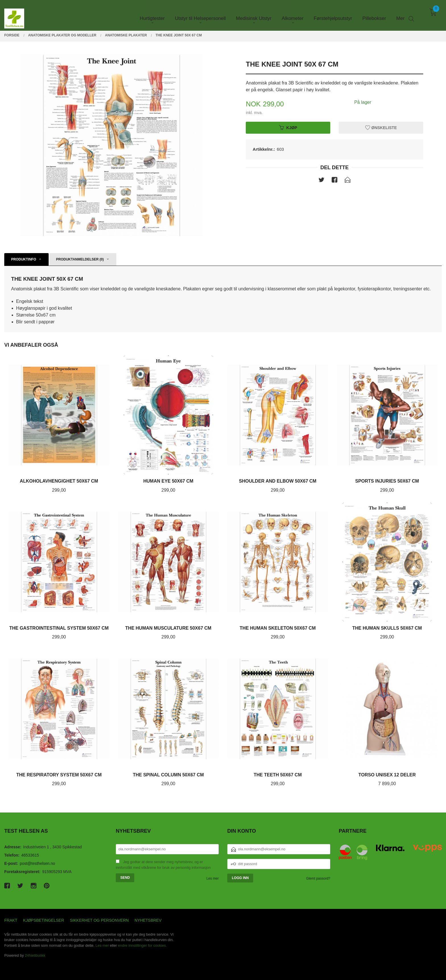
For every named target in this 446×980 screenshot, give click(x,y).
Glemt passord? (318, 878)
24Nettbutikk (35, 955)
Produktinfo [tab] (24, 259)
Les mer (213, 878)
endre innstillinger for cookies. (143, 945)
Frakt (11, 920)
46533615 (30, 855)
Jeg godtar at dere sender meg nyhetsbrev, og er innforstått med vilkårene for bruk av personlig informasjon (163, 865)
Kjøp (288, 127)
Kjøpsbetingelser (44, 920)
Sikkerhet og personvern (99, 920)
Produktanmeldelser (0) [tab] (80, 259)
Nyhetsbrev (148, 920)
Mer (400, 14)
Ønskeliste (381, 127)
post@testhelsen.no (38, 863)
